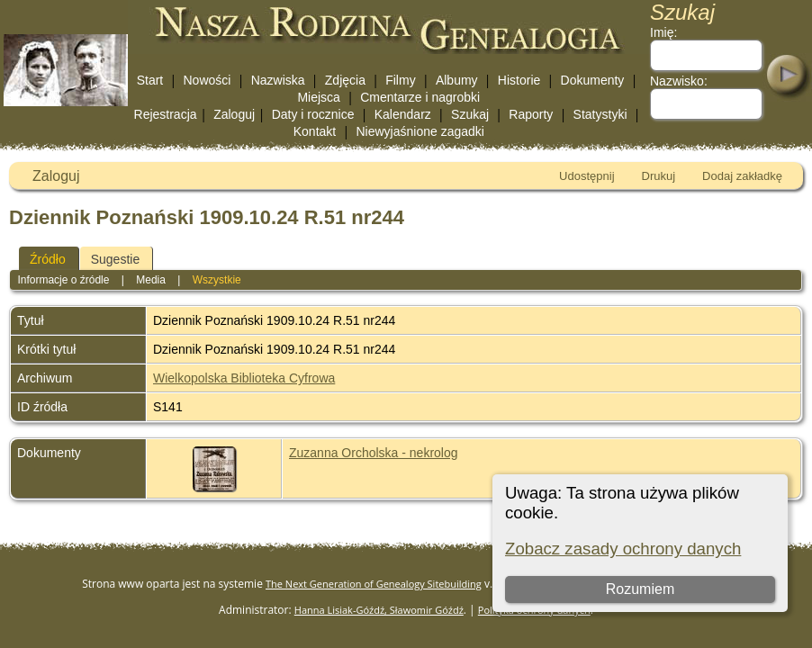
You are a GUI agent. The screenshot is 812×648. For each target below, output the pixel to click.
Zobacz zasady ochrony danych (623, 549)
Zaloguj (234, 114)
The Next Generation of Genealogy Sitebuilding (374, 584)
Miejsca (318, 97)
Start (150, 80)
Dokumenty (593, 80)
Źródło (48, 259)
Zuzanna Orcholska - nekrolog (374, 453)
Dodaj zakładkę (742, 176)
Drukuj (659, 176)
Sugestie (115, 259)
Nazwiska (278, 80)
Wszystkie (217, 280)
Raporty (531, 114)
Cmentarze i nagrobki (420, 97)
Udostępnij (586, 176)
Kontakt (315, 131)
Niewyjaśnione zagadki (420, 131)
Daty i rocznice (313, 114)
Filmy (400, 80)
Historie (519, 80)
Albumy (457, 80)
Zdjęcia (345, 80)
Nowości (208, 80)
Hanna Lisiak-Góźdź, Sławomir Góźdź (379, 610)
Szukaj (470, 114)
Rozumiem (640, 589)
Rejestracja (166, 114)
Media (151, 280)
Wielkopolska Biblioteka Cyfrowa (244, 378)
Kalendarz (403, 114)
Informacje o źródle (63, 280)
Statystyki (600, 114)
